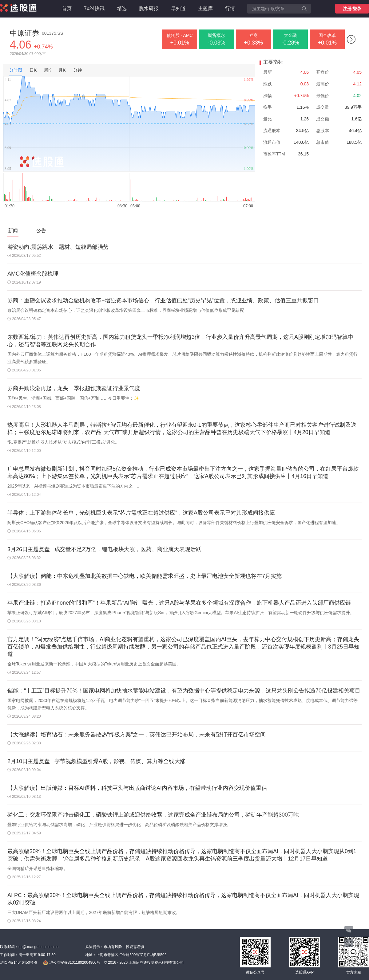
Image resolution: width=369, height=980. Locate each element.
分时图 (16, 70)
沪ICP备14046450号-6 (18, 962)
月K (62, 70)
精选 (122, 8)
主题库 (205, 8)
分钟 (77, 70)
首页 (67, 8)
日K (33, 70)
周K (48, 70)
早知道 (178, 8)
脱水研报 (149, 8)
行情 (230, 8)
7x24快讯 (94, 8)
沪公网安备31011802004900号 (71, 963)
